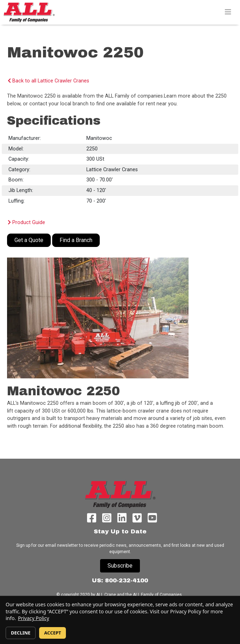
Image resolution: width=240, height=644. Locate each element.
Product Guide (26, 222)
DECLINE (21, 633)
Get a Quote (29, 240)
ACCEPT (53, 633)
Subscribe (120, 566)
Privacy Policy (33, 618)
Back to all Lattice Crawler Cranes (48, 81)
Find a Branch (76, 240)
